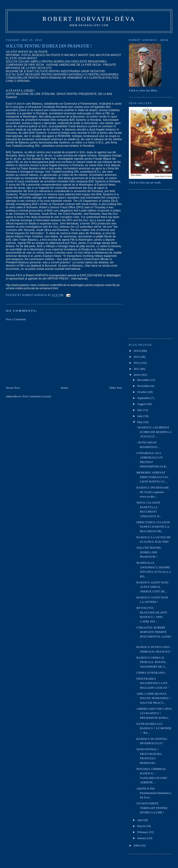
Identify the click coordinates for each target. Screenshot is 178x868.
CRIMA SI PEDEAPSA (151, 673)
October (142, 392)
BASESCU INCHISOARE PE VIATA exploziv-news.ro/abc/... (153, 492)
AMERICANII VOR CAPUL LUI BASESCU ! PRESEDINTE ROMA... (154, 713)
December (144, 380)
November (144, 386)
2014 (137, 351)
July (140, 410)
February (143, 832)
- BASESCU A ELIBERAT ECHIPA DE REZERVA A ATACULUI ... (154, 432)
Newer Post (13, 388)
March (141, 826)
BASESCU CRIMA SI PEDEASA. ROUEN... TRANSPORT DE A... (152, 662)
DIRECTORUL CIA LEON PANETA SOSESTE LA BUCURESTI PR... (153, 527)
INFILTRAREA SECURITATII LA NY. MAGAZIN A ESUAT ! (153, 683)
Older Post (116, 388)
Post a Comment (16, 319)
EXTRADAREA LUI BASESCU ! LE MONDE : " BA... (154, 728)
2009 (137, 845)
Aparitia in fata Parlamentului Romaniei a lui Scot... (154, 793)
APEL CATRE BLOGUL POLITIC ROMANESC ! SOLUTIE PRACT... (154, 698)
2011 (137, 369)
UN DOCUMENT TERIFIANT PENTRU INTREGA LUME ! (152, 808)
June (140, 416)
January (142, 838)
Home (64, 388)
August (142, 404)
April (141, 820)
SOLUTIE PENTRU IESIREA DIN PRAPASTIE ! (149, 552)
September (144, 398)
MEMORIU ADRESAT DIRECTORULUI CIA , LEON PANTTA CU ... (153, 477)
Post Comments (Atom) (37, 396)
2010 (137, 375)
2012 (137, 363)
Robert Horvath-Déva (89, 19)
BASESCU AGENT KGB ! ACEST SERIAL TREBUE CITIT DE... (153, 587)
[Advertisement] (41, 353)
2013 (137, 357)
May (140, 422)
